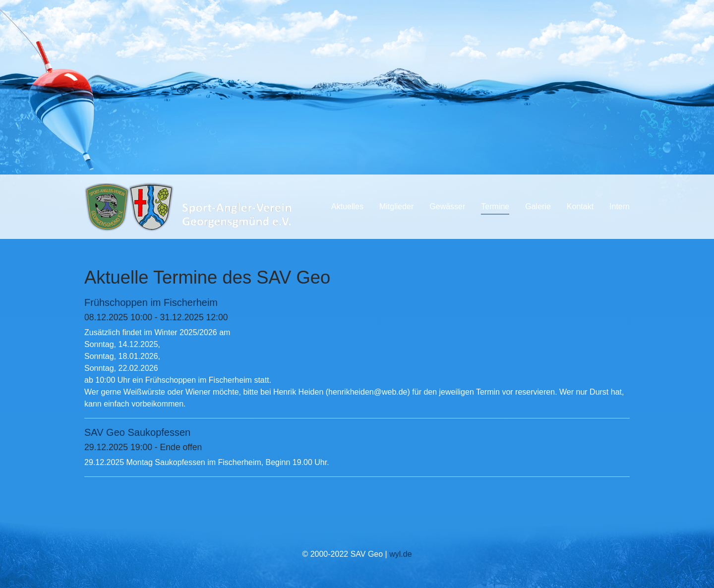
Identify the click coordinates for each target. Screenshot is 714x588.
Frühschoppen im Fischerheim (151, 302)
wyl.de (400, 554)
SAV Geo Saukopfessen (137, 432)
